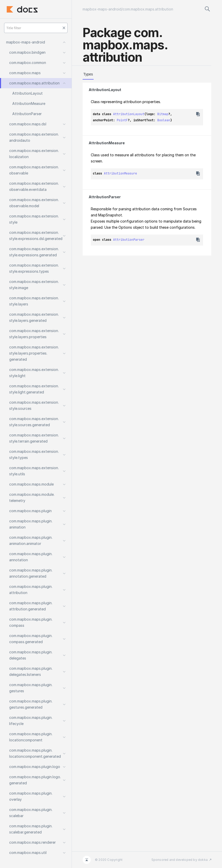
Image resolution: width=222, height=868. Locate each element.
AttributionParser (105, 197)
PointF (122, 120)
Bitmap (163, 114)
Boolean (164, 120)
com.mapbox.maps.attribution (148, 9)
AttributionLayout (105, 90)
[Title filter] (36, 28)
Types (88, 74)
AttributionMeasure (107, 143)
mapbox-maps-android (102, 9)
